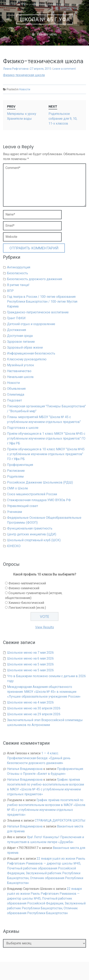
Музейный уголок (21, 365)
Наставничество (19, 371)
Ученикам (14, 512)
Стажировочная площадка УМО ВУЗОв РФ (39, 500)
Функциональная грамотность (30, 528)
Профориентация (20, 465)
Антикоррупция (19, 267)
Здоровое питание (21, 342)
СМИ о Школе (18, 488)
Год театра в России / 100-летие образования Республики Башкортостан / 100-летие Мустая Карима (42, 302)
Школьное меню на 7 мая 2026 (30, 653)
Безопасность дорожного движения (35, 279)
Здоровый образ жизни (25, 347)
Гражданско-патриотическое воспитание (38, 312)
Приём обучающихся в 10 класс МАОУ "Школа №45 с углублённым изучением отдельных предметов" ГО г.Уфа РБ (46, 454)
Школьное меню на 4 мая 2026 (30, 702)
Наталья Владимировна (25, 769)
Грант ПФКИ (16, 318)
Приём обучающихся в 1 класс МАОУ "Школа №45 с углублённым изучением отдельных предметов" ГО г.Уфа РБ (46, 438)
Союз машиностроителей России (32, 494)
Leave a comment (64, 69)
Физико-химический (24, 588)
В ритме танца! (18, 285)
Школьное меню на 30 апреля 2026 (34, 708)
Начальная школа (20, 377)
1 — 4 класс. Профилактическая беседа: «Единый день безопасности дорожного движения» (39, 758)
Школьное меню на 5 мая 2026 (30, 664)
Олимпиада (16, 394)
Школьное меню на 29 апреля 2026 (34, 714)
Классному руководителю (27, 359)
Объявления (16, 389)
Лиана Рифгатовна (16, 69)
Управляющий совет (23, 506)
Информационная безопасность (31, 353)
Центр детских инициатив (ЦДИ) (32, 534)
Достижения (17, 330)
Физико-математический (27, 583)
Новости (25, 89)
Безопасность (18, 273)
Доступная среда (20, 336)
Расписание (16, 471)
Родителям (15, 477)
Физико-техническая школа (24, 75)
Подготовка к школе (23, 428)
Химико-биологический (26, 603)
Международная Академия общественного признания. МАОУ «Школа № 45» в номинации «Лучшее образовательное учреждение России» (44, 692)
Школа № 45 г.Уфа (45, 20)
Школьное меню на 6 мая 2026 (30, 658)
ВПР (10, 291)
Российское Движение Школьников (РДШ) (40, 482)
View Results (45, 627)
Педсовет (14, 400)
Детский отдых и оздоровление (31, 324)
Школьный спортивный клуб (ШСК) (34, 540)
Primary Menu (47, 34)
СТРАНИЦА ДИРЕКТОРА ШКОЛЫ (60, 820)
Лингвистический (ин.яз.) (27, 608)
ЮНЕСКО (14, 546)
